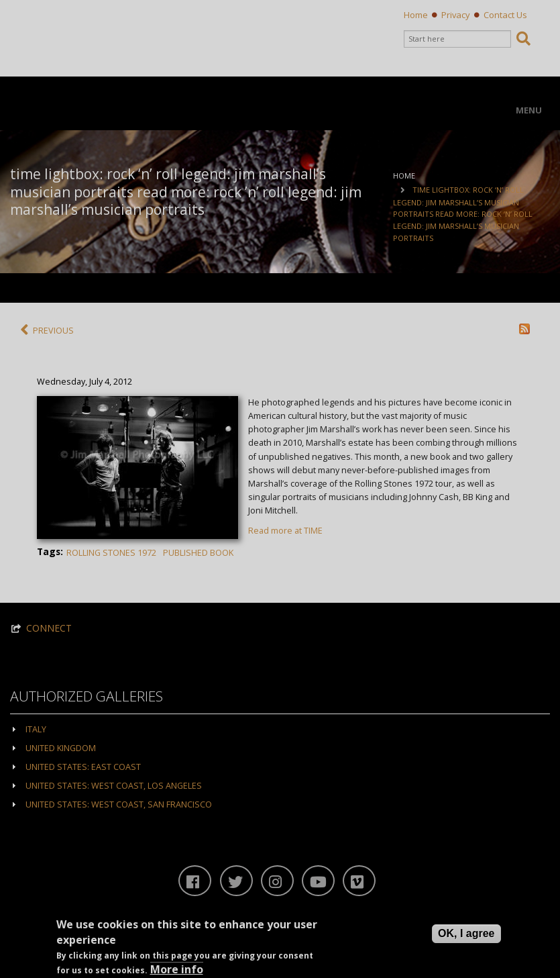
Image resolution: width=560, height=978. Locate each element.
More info (177, 970)
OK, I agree (466, 934)
